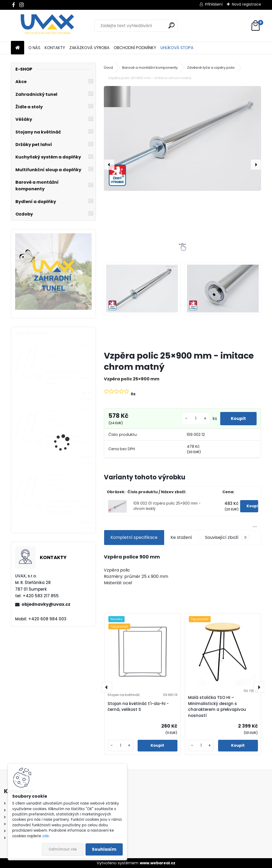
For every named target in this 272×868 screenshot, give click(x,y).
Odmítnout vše (63, 849)
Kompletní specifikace (134, 537)
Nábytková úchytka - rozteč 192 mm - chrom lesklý (67, 378)
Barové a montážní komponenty (150, 68)
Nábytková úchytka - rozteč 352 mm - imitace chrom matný (69, 442)
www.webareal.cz (158, 863)
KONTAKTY (55, 48)
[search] (171, 25)
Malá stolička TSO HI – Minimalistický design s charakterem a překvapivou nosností (217, 706)
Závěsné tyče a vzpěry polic (211, 68)
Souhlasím (104, 849)
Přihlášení (214, 4)
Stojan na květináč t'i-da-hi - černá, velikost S (138, 707)
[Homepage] (18, 48)
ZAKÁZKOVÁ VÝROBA (89, 48)
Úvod (108, 68)
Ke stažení (181, 537)
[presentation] (109, 165)
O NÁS (34, 48)
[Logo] (47, 26)
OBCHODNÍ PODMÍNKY (135, 48)
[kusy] (196, 418)
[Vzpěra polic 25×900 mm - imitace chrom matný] (182, 138)
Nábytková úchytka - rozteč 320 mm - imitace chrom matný (69, 507)
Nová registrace (246, 4)
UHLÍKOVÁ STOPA (177, 48)
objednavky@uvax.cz (46, 604)
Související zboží (227, 538)
